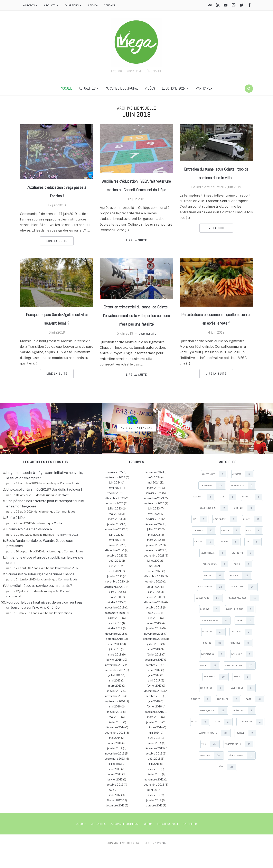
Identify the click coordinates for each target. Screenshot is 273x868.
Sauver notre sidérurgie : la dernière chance (40, 591)
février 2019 (115, 645)
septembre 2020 (115, 603)
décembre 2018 (115, 650)
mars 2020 (154, 614)
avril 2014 (154, 754)
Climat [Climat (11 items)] (253, 536)
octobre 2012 (115, 801)
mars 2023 (115, 536)
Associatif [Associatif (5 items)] (203, 513)
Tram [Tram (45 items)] (210, 761)
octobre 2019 (154, 624)
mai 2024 (153, 499)
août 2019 (154, 629)
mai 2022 (154, 551)
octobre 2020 (154, 598)
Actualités (87, 88)
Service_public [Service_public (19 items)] (214, 727)
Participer (204, 88)
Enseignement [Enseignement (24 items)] (211, 603)
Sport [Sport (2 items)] (223, 738)
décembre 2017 (154, 676)
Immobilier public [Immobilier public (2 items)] (240, 626)
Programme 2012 (66, 551)
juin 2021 (115, 583)
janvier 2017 (115, 708)
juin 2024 (115, 499)
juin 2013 (154, 781)
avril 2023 (154, 530)
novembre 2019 (115, 624)
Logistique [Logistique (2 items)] (241, 648)
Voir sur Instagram (137, 444)
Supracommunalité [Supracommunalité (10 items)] (214, 750)
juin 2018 (115, 666)
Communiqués (70, 500)
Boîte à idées (16, 534)
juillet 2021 (154, 577)
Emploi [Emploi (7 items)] (243, 581)
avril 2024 (115, 504)
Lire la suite (57, 241)
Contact (110, 5)
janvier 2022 (154, 562)
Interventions (63, 630)
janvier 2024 (154, 510)
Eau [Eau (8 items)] (253, 558)
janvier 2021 (115, 593)
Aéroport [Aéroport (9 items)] (243, 491)
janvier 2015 (154, 739)
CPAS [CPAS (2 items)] (254, 547)
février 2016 (154, 723)
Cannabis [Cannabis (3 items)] (252, 513)
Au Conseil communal (122, 88)
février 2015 (115, 739)
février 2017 (154, 702)
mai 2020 (115, 614)
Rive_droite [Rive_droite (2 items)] (229, 716)
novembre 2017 (115, 682)
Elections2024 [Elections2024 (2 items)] (215, 581)
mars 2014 (115, 760)
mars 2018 (115, 671)
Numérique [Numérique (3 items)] (241, 660)
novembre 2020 (115, 598)
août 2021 (115, 577)
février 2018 (154, 671)
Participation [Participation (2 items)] (213, 671)
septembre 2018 (153, 655)
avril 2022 (115, 557)
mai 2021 (154, 583)
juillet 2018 (154, 661)
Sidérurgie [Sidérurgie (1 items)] (244, 727)
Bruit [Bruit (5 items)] (228, 513)
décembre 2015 (154, 728)
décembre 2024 (154, 489)
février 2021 (154, 588)
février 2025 (115, 489)
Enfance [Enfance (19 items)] (241, 592)
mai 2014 (115, 754)
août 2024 (154, 494)
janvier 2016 (115, 728)
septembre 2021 (154, 572)
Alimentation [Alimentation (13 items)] (212, 502)
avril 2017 (154, 697)
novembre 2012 (154, 796)
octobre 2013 (154, 770)
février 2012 (114, 817)
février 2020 (115, 619)
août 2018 (114, 661)
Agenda (93, 5)
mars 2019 (154, 640)
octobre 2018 (114, 655)
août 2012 (115, 807)
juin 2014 (154, 749)
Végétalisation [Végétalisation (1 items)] (242, 772)
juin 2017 (154, 692)
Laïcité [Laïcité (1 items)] (245, 637)
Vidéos (150, 88)
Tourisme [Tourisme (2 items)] (246, 750)
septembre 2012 (154, 801)
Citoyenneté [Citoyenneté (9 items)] (225, 536)
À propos (29, 5)
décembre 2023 (115, 515)
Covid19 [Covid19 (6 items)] (231, 547)
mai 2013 (115, 786)
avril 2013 (154, 786)
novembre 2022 (115, 546)
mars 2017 (115, 702)
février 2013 (154, 791)
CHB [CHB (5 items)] (200, 536)
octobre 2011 (154, 822)
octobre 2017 (154, 682)
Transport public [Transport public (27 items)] (239, 761)
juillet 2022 (154, 546)
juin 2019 (154, 635)
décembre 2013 (154, 765)
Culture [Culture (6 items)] (204, 558)
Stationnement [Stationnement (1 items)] (250, 738)
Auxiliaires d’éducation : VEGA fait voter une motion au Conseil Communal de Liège (136, 189)
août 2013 (154, 775)
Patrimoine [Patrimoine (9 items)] (242, 671)
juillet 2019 (115, 635)
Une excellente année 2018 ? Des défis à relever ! (44, 506)
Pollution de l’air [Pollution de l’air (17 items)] (240, 682)
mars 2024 (154, 504)
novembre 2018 (154, 650)
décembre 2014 (115, 744)
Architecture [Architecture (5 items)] (243, 502)
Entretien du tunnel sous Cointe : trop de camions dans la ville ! (216, 177)
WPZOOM (162, 860)
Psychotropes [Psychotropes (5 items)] (242, 705)
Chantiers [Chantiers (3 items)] (244, 525)
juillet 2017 (115, 692)
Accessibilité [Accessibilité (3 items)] (214, 491)
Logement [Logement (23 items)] (213, 648)
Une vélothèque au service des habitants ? (39, 602)
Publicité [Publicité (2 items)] (201, 716)
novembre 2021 (154, 567)
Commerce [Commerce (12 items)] (204, 547)
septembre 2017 (115, 687)
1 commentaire (147, 350)
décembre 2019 (154, 619)
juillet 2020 (115, 609)
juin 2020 (154, 609)
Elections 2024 (174, 88)
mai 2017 (115, 697)
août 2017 (154, 687)
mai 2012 (115, 812)
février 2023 (154, 536)
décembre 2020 (154, 593)
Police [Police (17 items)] (210, 682)
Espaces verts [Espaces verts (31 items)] (209, 615)
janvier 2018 (114, 676)
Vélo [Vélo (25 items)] (227, 783)
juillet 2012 (153, 807)
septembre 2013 (115, 775)
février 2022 (115, 562)
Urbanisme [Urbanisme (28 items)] (211, 772)
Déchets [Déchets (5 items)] (230, 558)
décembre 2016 (154, 708)
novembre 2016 (115, 713)
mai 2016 (115, 723)
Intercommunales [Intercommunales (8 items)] (215, 637)
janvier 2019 (154, 645)
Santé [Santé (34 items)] (255, 716)
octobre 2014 (154, 744)
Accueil (66, 88)
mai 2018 (154, 666)
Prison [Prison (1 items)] (242, 693)
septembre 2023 (154, 520)
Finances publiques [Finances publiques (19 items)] (243, 615)
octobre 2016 (154, 713)
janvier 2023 (115, 541)
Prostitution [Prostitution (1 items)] (212, 705)
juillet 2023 (115, 525)
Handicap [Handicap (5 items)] (210, 626)
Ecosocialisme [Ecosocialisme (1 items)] (213, 570)
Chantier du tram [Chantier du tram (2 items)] (214, 525)
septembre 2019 (115, 629)
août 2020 (154, 603)
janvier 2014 (115, 765)
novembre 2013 (115, 770)
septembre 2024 (115, 494)
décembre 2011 (115, 822)
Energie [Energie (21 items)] (214, 592)
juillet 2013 (115, 781)
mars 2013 (115, 791)
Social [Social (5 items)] (200, 738)
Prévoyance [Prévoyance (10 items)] (216, 693)
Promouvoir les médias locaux (29, 546)
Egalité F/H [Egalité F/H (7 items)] (243, 570)
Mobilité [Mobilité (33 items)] (214, 660)
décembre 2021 (115, 567)
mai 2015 (115, 734)
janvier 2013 (115, 796)
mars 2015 (154, 734)
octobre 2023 (115, 520)
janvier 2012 (154, 817)
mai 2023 (115, 530)
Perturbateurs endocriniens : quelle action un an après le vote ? (216, 331)
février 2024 (115, 510)
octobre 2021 (115, 572)
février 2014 (154, 760)
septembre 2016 (115, 718)
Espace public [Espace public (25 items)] (244, 603)
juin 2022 (115, 551)
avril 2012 (154, 812)
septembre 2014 (115, 749)
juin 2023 (154, 525)
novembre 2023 (154, 515)
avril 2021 (115, 588)
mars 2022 (154, 557)
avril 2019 (115, 640)
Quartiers (72, 5)
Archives (50, 5)
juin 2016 (154, 718)
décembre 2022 (154, 541)
